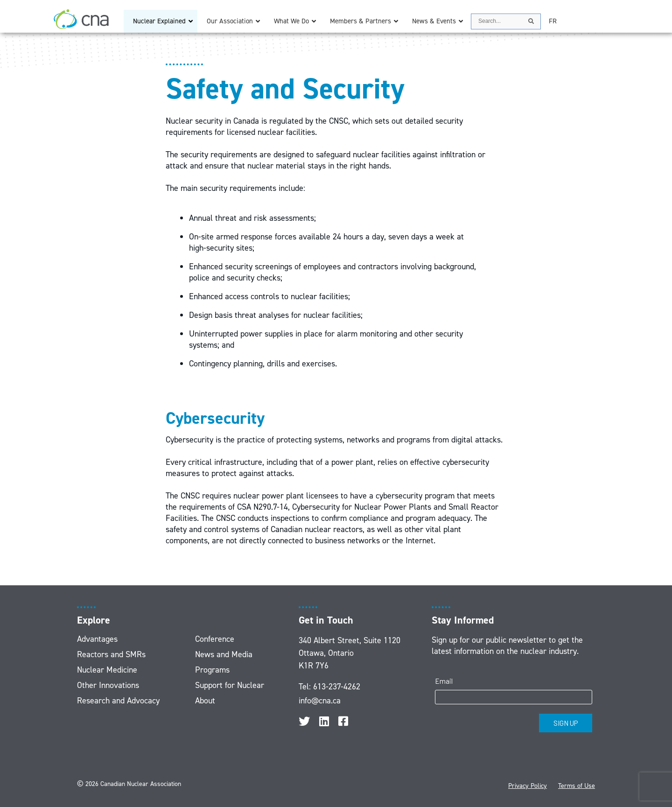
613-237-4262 (337, 687)
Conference (215, 639)
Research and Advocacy (118, 701)
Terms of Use (577, 786)
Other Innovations (108, 685)
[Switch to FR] (553, 21)
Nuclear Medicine (107, 670)
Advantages (97, 639)
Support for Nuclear (230, 685)
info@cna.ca (320, 701)
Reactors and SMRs (111, 654)
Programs (212, 670)
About (205, 701)
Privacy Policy (528, 786)
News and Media (224, 654)
